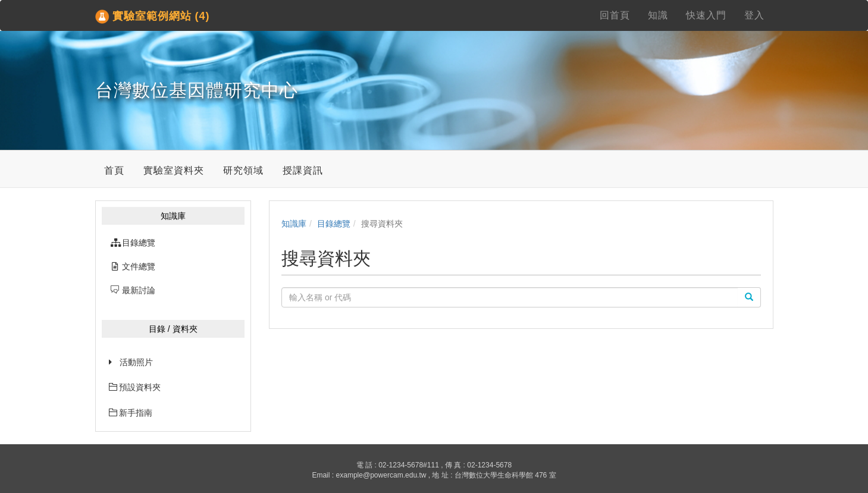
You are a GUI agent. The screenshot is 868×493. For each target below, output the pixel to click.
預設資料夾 (135, 387)
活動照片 (136, 362)
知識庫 (294, 224)
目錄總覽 (334, 224)
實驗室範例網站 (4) (153, 17)
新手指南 (131, 413)
